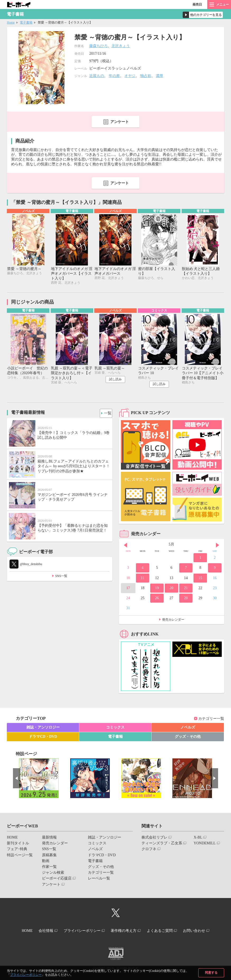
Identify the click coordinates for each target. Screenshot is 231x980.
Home (11, 22)
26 (157, 599)
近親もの (97, 76)
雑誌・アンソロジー (43, 729)
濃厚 (159, 76)
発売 (197, 4)
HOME (12, 839)
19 (157, 589)
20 (171, 589)
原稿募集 (49, 856)
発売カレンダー (173, 621)
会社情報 (41, 931)
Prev (125, 546)
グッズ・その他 (188, 738)
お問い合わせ (202, 931)
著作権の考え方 (125, 931)
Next (218, 546)
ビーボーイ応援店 (57, 880)
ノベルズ (188, 729)
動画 (46, 862)
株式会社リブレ (154, 839)
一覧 (106, 413)
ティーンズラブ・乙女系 (162, 844)
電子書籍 (26, 22)
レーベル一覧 (99, 880)
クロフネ (149, 850)
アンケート (120, 122)
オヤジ (130, 76)
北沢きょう (121, 46)
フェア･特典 (17, 850)
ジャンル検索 (53, 874)
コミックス (115, 729)
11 (142, 579)
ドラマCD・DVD (43, 738)
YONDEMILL (205, 844)
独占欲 (146, 76)
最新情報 (49, 839)
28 (186, 599)
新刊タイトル (18, 844)
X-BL (198, 839)
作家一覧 (49, 868)
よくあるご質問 (165, 931)
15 (200, 579)
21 (186, 589)
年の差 (114, 76)
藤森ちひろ (98, 46)
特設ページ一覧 (20, 856)
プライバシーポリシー (26, 975)
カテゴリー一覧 (211, 720)
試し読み (115, 381)
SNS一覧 (61, 577)
